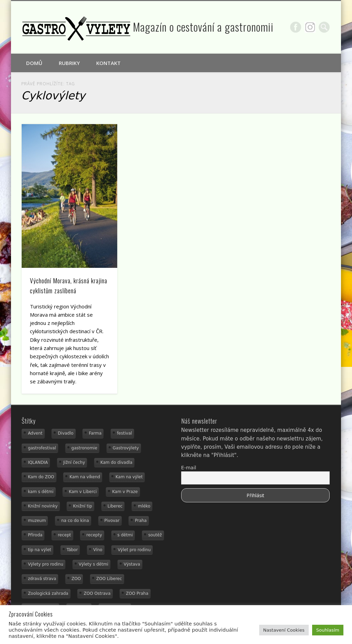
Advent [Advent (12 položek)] (35, 433)
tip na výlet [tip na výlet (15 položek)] (40, 550)
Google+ (310, 27)
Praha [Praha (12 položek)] (141, 521)
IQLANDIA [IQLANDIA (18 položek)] (38, 462)
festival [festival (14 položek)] (124, 433)
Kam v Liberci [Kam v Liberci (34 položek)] (83, 492)
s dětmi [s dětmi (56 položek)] (125, 535)
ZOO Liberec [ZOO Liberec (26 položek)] (109, 579)
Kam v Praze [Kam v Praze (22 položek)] (125, 492)
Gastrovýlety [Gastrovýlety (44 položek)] (126, 448)
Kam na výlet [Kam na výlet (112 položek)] (129, 477)
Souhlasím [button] (328, 630)
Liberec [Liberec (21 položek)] (115, 506)
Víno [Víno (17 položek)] (98, 550)
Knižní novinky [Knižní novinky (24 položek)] (43, 506)
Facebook (296, 27)
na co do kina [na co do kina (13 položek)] (75, 521)
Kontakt (108, 63)
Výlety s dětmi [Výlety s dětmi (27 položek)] (93, 564)
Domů (34, 63)
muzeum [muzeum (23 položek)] (37, 521)
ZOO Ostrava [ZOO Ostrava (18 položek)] (97, 593)
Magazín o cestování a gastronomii (203, 27)
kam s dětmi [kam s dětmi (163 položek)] (41, 492)
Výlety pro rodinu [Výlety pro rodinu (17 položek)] (46, 564)
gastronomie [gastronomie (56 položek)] (84, 448)
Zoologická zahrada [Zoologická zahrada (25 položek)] (48, 593)
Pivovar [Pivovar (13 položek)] (112, 521)
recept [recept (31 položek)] (64, 535)
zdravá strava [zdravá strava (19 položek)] (42, 579)
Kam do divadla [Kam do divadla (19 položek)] (116, 462)
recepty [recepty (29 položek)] (94, 535)
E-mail (189, 468)
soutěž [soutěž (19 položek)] (155, 535)
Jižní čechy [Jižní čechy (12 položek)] (74, 462)
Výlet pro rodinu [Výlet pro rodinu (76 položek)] (134, 550)
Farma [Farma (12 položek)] (95, 433)
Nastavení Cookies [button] (284, 630)
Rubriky (69, 63)
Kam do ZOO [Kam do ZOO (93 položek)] (41, 477)
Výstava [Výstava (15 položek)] (132, 564)
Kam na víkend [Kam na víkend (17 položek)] (85, 477)
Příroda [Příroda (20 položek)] (35, 535)
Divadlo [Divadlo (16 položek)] (65, 433)
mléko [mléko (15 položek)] (144, 506)
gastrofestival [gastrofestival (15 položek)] (42, 448)
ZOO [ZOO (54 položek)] (76, 579)
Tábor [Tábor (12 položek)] (72, 550)
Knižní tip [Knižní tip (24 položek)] (82, 506)
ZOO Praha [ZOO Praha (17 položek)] (137, 593)
